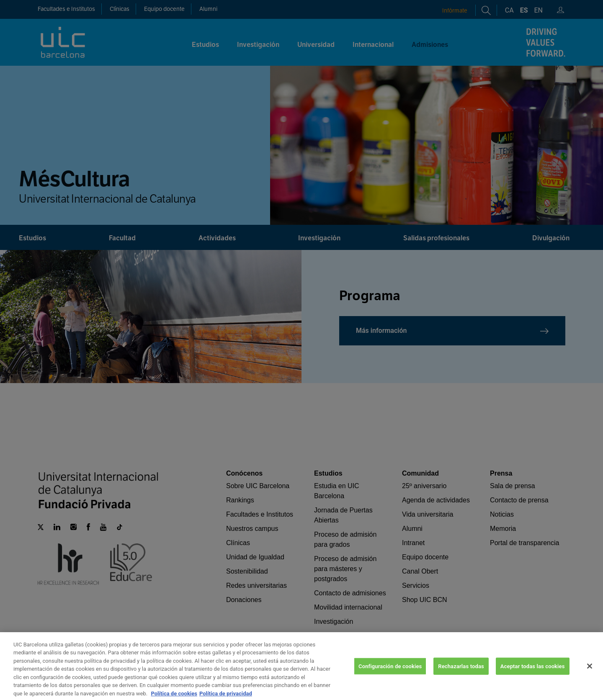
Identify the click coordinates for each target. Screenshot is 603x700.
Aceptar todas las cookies (533, 675)
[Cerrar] (590, 675)
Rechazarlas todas (461, 675)
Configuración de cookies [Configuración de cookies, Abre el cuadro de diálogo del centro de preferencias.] (390, 675)
